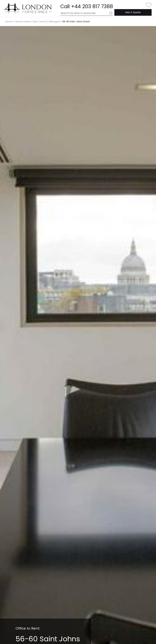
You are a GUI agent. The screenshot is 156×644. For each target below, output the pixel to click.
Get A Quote (133, 12)
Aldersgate (54, 22)
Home (8, 22)
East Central (40, 22)
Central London (22, 22)
